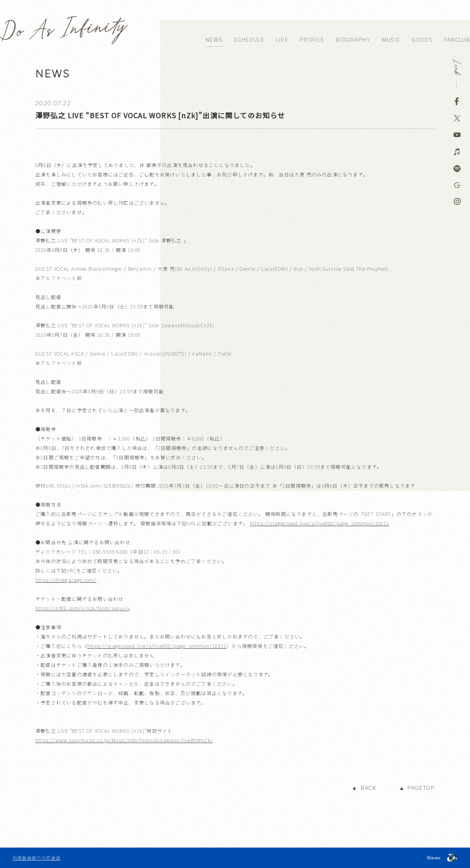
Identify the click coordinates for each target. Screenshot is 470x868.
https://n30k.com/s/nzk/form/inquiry (83, 608)
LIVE (282, 40)
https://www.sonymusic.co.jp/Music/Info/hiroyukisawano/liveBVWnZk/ (124, 740)
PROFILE (312, 40)
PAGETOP (421, 788)
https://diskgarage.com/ (66, 580)
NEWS (214, 40)
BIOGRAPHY (353, 40)
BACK (368, 788)
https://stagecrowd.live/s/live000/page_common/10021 (319, 523)
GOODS (422, 40)
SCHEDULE (249, 40)
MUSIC (391, 40)
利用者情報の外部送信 (37, 858)
